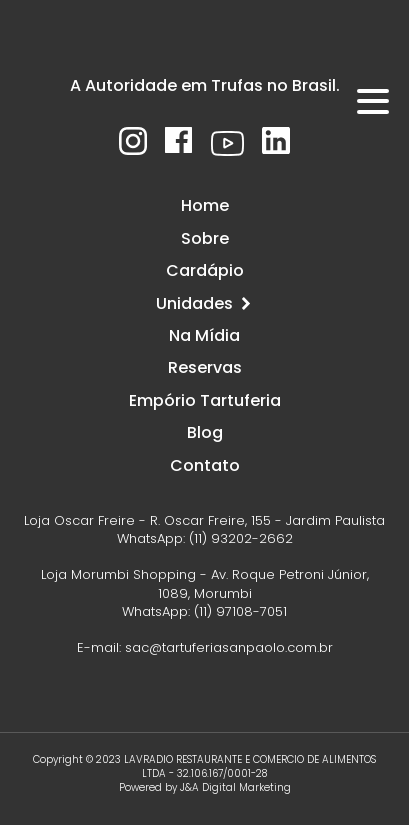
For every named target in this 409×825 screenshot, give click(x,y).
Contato (205, 465)
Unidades (204, 303)
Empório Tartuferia (205, 400)
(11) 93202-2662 (241, 538)
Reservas (205, 367)
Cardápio (205, 270)
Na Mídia (204, 335)
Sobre (205, 238)
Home (205, 205)
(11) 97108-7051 (240, 611)
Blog (205, 432)
